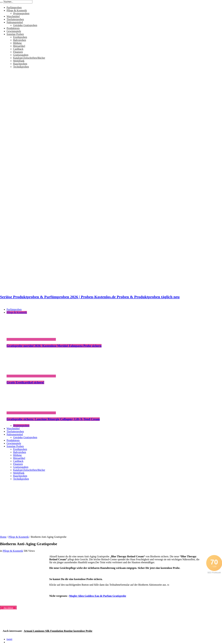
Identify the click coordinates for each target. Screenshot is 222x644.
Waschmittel (13, 16)
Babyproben (20, 40)
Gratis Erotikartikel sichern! (25, 382)
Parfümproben (14, 7)
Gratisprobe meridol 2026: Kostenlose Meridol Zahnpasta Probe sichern (54, 346)
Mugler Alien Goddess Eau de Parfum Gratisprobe (98, 596)
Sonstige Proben (15, 34)
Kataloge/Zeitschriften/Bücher (29, 58)
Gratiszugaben (21, 55)
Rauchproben (20, 64)
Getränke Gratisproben (25, 25)
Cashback (18, 49)
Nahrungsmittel (15, 22)
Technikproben (21, 67)
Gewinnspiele (14, 31)
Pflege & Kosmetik (17, 10)
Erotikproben (20, 37)
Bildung (17, 43)
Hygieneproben (21, 13)
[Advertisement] (111, 507)
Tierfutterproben (15, 19)
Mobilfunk (19, 61)
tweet (9, 639)
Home (3, 537)
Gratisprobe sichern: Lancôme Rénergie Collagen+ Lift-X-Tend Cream (53, 419)
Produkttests (13, 28)
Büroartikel (19, 46)
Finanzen (18, 52)
